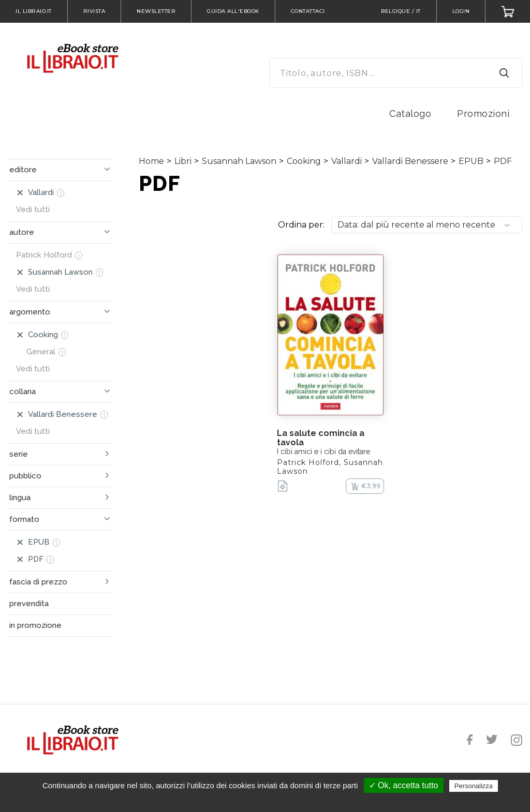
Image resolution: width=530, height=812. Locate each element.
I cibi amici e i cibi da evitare (323, 452)
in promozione (35, 625)
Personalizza (474, 786)
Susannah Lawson (239, 161)
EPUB (471, 161)
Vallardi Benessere (410, 161)
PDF (503, 161)
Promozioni (483, 114)
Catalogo (410, 114)
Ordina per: (301, 225)
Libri (183, 161)
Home (151, 161)
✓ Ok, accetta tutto (404, 785)
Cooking (304, 161)
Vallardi (347, 161)
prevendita (29, 604)
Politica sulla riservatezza (270, 800)
